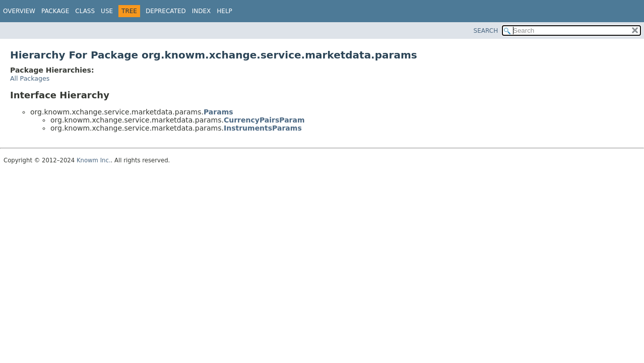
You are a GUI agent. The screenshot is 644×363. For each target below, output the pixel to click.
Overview (19, 11)
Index (202, 11)
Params (218, 112)
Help (224, 11)
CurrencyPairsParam (264, 120)
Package (55, 11)
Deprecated (166, 11)
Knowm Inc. (94, 160)
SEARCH (486, 31)
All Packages (30, 78)
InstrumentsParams (263, 128)
